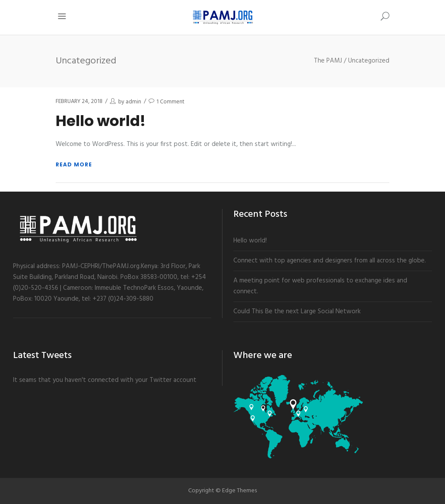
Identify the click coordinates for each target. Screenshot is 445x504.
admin (133, 102)
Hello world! (101, 121)
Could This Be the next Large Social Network (297, 312)
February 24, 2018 (79, 101)
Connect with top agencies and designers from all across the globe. (330, 261)
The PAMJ (328, 61)
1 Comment (170, 102)
